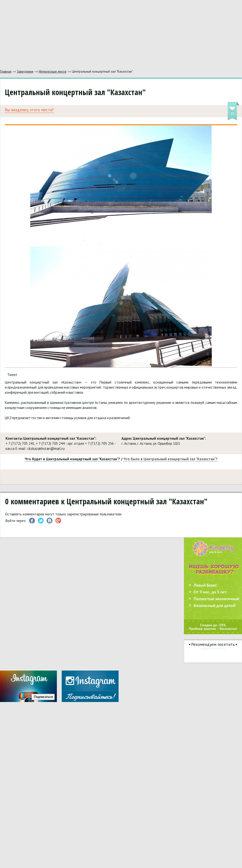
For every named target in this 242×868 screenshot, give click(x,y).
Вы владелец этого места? (29, 110)
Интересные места (53, 71)
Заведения (25, 71)
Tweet (12, 375)
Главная (6, 71)
